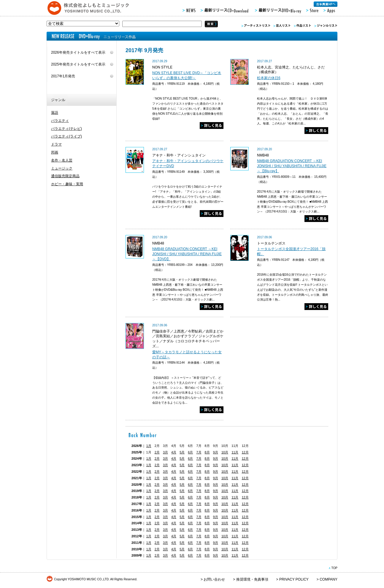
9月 (216, 452)
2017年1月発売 (63, 76)
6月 (190, 452)
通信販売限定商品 (65, 176)
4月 (174, 452)
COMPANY (329, 579)
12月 (245, 452)
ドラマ (56, 144)
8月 (207, 452)
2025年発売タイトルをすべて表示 (78, 64)
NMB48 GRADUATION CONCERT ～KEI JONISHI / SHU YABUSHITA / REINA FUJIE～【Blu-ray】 (292, 166)
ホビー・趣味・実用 (67, 184)
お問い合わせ (214, 579)
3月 (165, 452)
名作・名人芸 (62, 160)
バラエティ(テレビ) (66, 129)
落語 (55, 113)
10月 (225, 452)
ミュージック (62, 168)
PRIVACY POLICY (294, 579)
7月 (199, 452)
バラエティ (60, 121)
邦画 (55, 152)
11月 (235, 452)
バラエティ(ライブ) (66, 136)
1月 (149, 446)
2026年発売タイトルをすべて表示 (78, 52)
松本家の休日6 (269, 78)
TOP (334, 568)
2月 (157, 452)
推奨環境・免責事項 (252, 579)
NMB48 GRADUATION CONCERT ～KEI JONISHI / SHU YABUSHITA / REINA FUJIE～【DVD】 (187, 254)
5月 (182, 452)
